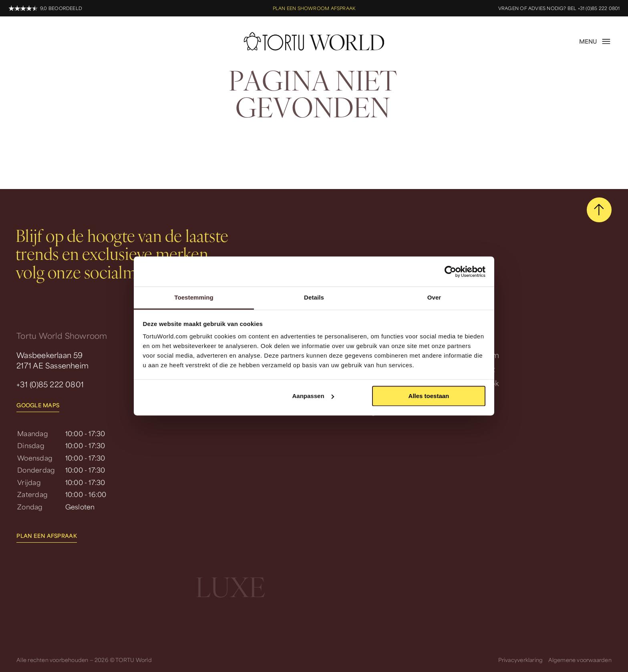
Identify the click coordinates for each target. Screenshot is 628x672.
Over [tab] (434, 297)
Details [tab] (314, 297)
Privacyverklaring (521, 660)
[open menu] (595, 41)
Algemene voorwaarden (580, 660)
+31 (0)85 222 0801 (50, 384)
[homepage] (314, 41)
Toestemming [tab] (194, 297)
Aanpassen (313, 396)
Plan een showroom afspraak (314, 8)
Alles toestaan (429, 396)
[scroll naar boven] (599, 210)
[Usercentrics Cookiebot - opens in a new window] (450, 272)
